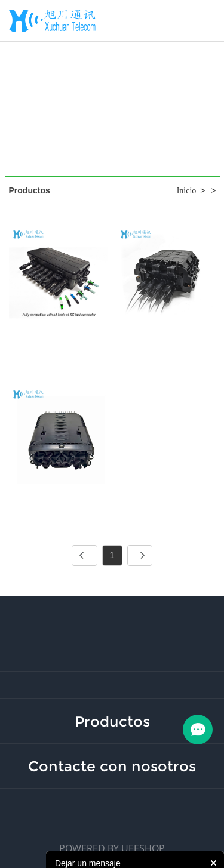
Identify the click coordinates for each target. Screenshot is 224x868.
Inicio (187, 191)
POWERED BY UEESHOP (112, 848)
